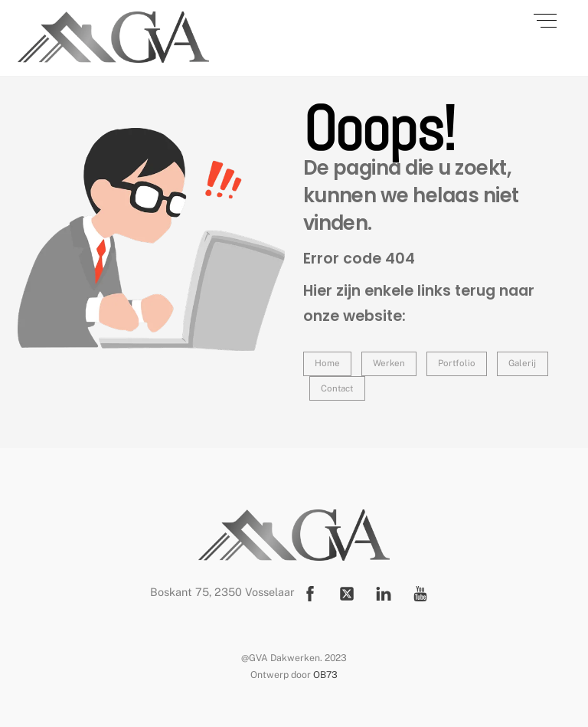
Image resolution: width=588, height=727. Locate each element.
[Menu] (545, 21)
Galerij (522, 363)
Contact (337, 388)
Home (327, 363)
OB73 (325, 675)
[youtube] (420, 592)
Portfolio (457, 363)
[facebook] (310, 592)
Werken (389, 363)
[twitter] (347, 592)
